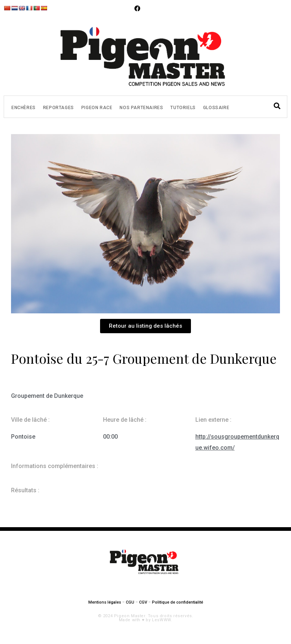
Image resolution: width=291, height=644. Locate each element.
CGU (130, 602)
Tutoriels (183, 108)
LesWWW (162, 620)
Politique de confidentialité (178, 602)
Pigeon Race (97, 108)
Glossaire (216, 108)
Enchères (24, 108)
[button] (145, 326)
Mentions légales (105, 602)
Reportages (58, 108)
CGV (143, 602)
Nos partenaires (141, 108)
